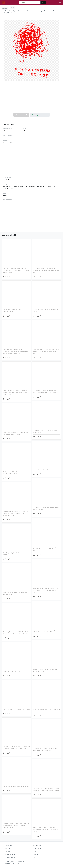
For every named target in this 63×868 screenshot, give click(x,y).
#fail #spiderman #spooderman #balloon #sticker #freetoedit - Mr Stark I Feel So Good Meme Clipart (15, 513)
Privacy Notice (10, 857)
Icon (34, 857)
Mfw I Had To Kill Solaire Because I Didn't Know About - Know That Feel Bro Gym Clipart (46, 590)
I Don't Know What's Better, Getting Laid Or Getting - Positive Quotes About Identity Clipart (46, 351)
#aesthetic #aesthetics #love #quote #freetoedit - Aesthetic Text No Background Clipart (46, 270)
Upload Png (37, 848)
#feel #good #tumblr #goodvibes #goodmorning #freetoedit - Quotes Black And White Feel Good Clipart (16, 351)
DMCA (7, 851)
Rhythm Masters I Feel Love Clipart (44, 470)
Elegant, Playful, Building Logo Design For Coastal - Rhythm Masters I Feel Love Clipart (46, 549)
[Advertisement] (31, 98)
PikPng (5, 8)
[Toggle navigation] (60, 3)
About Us (8, 845)
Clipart (35, 851)
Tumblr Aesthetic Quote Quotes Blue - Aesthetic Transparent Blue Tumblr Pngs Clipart (45, 830)
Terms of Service (11, 854)
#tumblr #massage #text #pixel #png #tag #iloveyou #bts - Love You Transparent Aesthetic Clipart (16, 826)
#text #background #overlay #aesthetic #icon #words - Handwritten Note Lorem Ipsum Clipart (15, 393)
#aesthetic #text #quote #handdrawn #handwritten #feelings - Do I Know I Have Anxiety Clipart (16, 270)
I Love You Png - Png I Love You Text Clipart (16, 709)
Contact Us (9, 848)
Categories (37, 845)
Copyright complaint (40, 115)
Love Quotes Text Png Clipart (12, 671)
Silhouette (37, 854)
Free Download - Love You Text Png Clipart (16, 786)
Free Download (21, 115)
